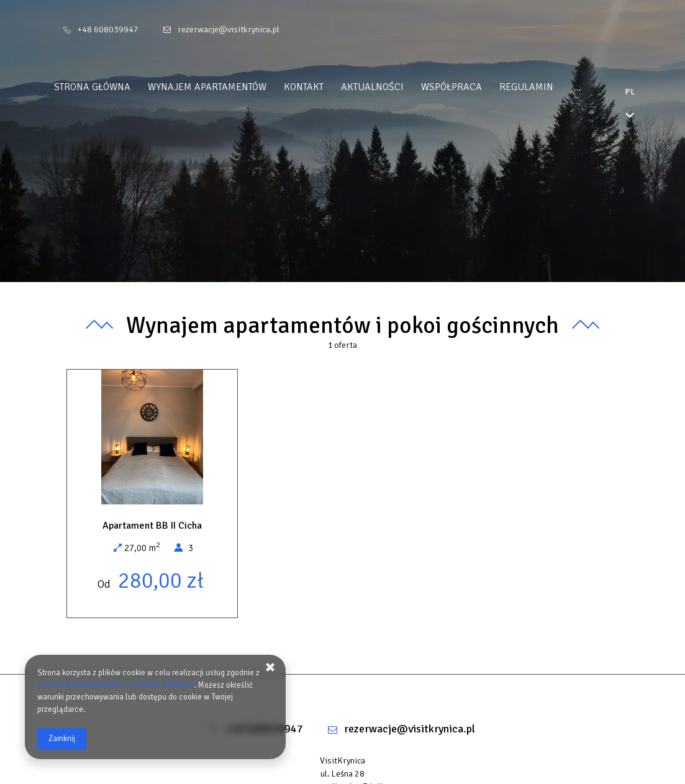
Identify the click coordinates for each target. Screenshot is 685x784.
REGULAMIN (550, 87)
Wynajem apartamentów (231, 87)
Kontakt (327, 87)
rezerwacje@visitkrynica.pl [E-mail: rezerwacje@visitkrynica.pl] (229, 30)
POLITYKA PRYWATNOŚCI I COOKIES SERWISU (116, 685)
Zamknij (62, 739)
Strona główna (116, 87)
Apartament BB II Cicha (152, 526)
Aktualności (396, 87)
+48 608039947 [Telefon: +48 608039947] (108, 30)
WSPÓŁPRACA (475, 87)
